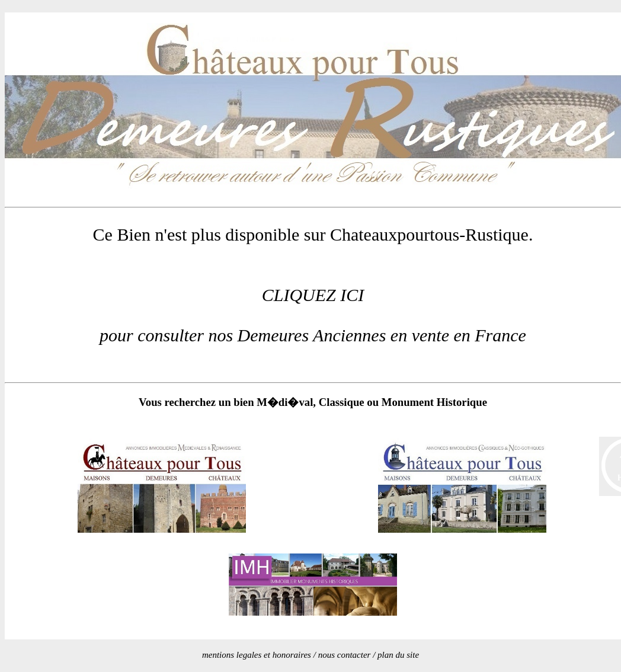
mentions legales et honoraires (257, 655)
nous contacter (345, 655)
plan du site (398, 655)
